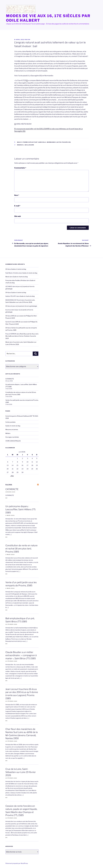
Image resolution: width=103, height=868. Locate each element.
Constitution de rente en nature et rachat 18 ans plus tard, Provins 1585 (21, 549)
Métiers (8, 433)
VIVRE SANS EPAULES (13, 441)
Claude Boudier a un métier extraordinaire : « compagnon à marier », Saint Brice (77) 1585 (21, 655)
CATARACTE (10, 379)
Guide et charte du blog (19, 269)
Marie (7, 277)
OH (29, 40)
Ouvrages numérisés (12, 437)
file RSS (9, 485)
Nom (17, 195)
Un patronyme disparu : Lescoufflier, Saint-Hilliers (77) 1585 (20, 509)
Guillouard (29, 145)
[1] (27, 80)
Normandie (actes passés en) (59, 142)
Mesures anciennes (12, 429)
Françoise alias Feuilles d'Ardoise (16, 280)
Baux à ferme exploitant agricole (31, 142)
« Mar (12, 476)
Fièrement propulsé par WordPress (17, 863)
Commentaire (20, 168)
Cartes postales (10, 422)
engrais (20, 145)
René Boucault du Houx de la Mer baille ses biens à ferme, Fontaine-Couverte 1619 (22, 336)
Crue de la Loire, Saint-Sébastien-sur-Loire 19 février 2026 (21, 772)
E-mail (17, 206)
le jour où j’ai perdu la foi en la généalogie (24, 306)
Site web (18, 216)
